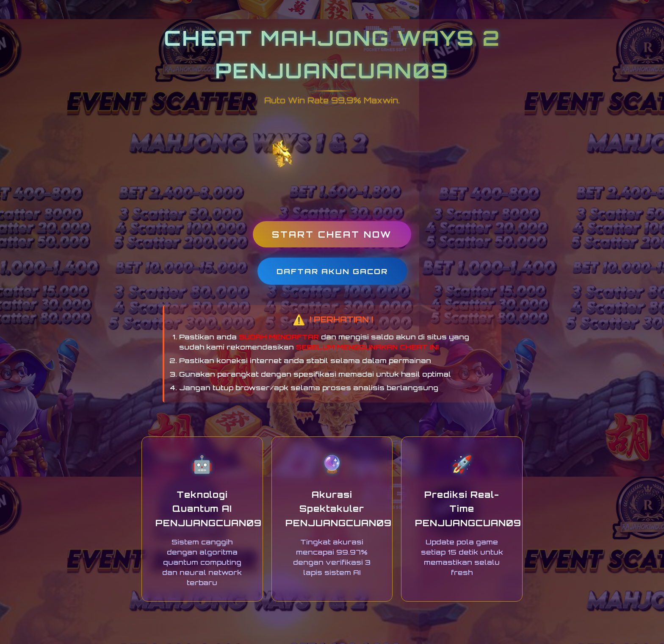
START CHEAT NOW (332, 234)
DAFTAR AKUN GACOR (332, 271)
